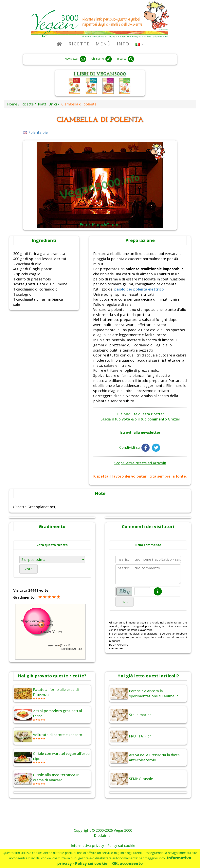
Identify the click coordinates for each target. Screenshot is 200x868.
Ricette (79, 44)
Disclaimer (103, 835)
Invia (124, 602)
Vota (28, 569)
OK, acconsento (127, 863)
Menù (103, 44)
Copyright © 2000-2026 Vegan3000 (103, 830)
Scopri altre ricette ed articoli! (140, 463)
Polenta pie (35, 132)
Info (123, 44)
